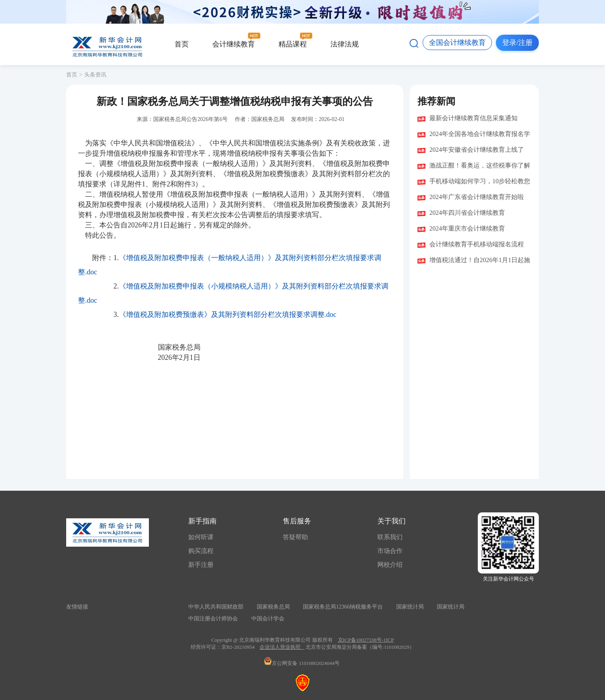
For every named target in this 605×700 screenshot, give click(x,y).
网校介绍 (390, 565)
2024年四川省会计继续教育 (467, 213)
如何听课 (201, 537)
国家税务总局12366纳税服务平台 (343, 607)
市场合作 (390, 551)
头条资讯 (95, 75)
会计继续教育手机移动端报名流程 (477, 244)
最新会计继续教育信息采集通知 (473, 118)
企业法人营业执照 (280, 647)
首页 (182, 44)
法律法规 (345, 44)
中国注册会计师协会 (213, 619)
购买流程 (201, 551)
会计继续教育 (234, 44)
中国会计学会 (268, 619)
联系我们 (390, 537)
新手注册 (201, 565)
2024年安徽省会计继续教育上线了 (477, 150)
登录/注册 (517, 43)
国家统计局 (410, 607)
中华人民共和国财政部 (216, 607)
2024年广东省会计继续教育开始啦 (477, 197)
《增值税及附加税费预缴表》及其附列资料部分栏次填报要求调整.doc (228, 315)
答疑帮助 (295, 537)
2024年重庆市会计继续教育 (467, 228)
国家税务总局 (273, 607)
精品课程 (293, 44)
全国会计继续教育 (457, 43)
